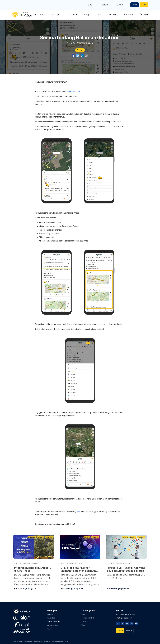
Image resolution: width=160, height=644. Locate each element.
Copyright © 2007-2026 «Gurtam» (60, 641)
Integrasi (88, 15)
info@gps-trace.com (124, 616)
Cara (83, 613)
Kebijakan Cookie (38, 641)
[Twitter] (122, 622)
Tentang (102, 5)
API (99, 15)
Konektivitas (112, 15)
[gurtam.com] (22, 616)
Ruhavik (80, 50)
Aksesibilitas (47, 641)
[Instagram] (132, 622)
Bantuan (128, 15)
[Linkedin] (127, 622)
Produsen (50, 613)
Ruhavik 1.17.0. (74, 92)
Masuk (133, 5)
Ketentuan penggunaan (17, 641)
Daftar (143, 5)
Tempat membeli (88, 616)
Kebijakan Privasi (28, 641)
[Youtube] (136, 622)
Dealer (73, 15)
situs (78, 511)
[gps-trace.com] (22, 15)
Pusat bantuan (52, 624)
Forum (49, 628)
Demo (117, 5)
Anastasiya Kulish (85, 43)
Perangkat (56, 15)
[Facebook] (118, 622)
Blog (87, 5)
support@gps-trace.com (125, 613)
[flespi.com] (22, 623)
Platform (39, 15)
